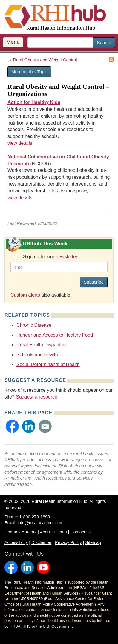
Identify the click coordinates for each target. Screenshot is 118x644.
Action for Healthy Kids (34, 102)
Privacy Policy (68, 542)
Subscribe (94, 282)
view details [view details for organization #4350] (20, 198)
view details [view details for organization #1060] (20, 143)
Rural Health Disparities (42, 345)
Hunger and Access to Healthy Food (55, 335)
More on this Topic (29, 72)
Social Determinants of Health (48, 364)
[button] (12, 426)
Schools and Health (37, 355)
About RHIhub (53, 532)
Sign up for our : (51, 257)
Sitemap (93, 542)
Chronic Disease (34, 325)
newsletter (66, 257)
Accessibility (16, 542)
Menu (13, 42)
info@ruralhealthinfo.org (41, 523)
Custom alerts (25, 295)
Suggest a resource (37, 397)
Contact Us (81, 532)
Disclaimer (41, 542)
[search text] (60, 42)
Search (104, 42)
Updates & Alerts (20, 532)
